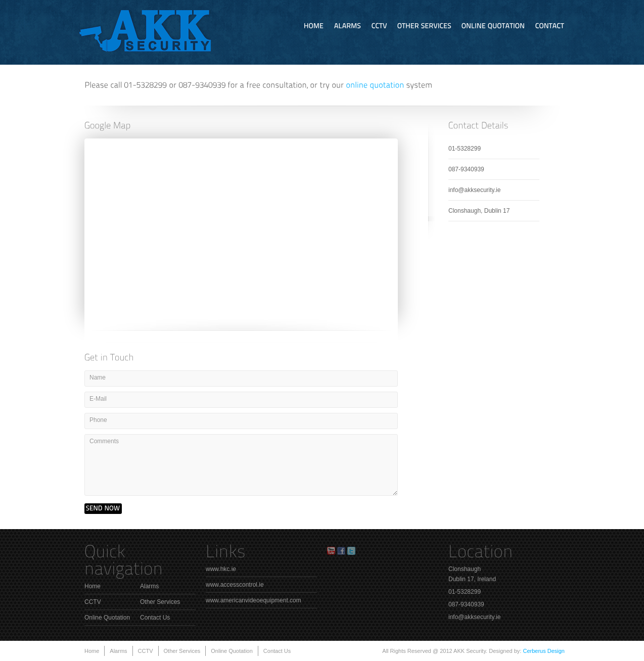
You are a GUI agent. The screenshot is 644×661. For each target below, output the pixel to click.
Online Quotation (107, 618)
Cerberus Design (544, 651)
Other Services (160, 602)
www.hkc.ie (221, 569)
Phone (98, 420)
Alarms (149, 586)
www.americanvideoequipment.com (254, 600)
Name (98, 377)
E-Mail (98, 399)
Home (93, 586)
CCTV (93, 602)
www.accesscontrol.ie (235, 585)
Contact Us (155, 618)
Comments (104, 441)
